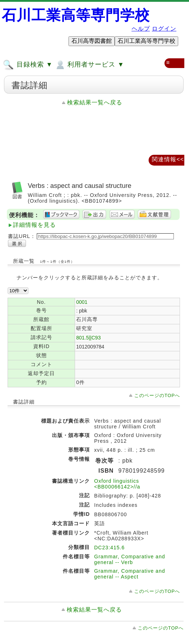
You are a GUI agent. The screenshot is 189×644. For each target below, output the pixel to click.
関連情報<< (168, 159)
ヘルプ (141, 29)
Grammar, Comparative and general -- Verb (130, 559)
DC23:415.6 (109, 548)
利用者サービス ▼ (89, 65)
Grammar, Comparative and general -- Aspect (130, 574)
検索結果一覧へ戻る (95, 102)
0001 (82, 302)
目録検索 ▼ (28, 65)
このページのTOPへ (157, 395)
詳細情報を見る (34, 225)
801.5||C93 (88, 338)
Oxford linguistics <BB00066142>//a (117, 484)
